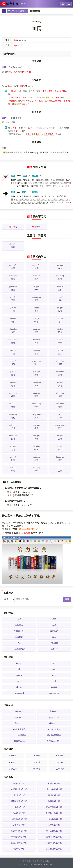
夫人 (32, 101)
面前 (13, 279)
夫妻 (55, 101)
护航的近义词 (19, 783)
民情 (36, 471)
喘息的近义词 (19, 849)
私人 (16, 72)
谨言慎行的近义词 (54, 789)
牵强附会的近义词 (19, 789)
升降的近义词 (19, 807)
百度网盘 (26, 533)
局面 (13, 300)
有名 (51, 91)
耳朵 (52, 134)
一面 (13, 311)
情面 (9, 72)
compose (54, 663)
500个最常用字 (19, 729)
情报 (60, 396)
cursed (54, 687)
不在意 (40, 101)
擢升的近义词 (54, 795)
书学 (54, 619)
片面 (13, 460)
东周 (12, 98)
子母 (63, 91)
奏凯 (58, 98)
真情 (13, 439)
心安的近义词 (54, 825)
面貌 (36, 364)
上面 (36, 300)
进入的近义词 (19, 795)
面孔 (13, 418)
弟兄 (30, 134)
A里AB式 (60, 756)
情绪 (60, 300)
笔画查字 (19, 717)
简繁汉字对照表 (54, 741)
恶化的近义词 (19, 825)
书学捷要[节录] (19, 649)
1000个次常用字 (19, 735)
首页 (11, 11)
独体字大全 (54, 723)
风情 (36, 439)
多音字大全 (54, 717)
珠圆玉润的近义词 (19, 831)
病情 (36, 428)
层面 (36, 418)
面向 (13, 343)
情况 (36, 268)
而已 (24, 104)
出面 (36, 460)
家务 (65, 101)
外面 (36, 343)
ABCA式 (60, 762)
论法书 (54, 649)
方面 (13, 268)
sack (19, 681)
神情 (36, 407)
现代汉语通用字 (54, 735)
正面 (60, 428)
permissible (54, 693)
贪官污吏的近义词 (19, 819)
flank (54, 681)
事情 (60, 268)
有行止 (19, 131)
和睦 (59, 101)
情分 (24, 72)
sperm (19, 675)
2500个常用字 (54, 729)
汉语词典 (22, 11)
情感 (36, 322)
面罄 (13, 247)
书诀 (19, 643)
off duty (19, 687)
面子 (31, 72)
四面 (60, 471)
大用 (15, 128)
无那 (59, 91)
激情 (13, 375)
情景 (60, 364)
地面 (60, 343)
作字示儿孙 (19, 631)
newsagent (19, 693)
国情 (36, 375)
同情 (13, 386)
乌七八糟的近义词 (54, 831)
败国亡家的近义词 (19, 843)
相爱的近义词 (54, 783)
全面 (13, 290)
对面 (13, 396)
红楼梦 (13, 101)
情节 (13, 364)
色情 (13, 471)
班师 (54, 98)
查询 (67, 599)
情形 (13, 332)
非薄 (38, 134)
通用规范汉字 (19, 741)
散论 (54, 637)
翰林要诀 (19, 625)
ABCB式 (37, 769)
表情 (60, 375)
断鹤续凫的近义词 (19, 801)
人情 (60, 439)
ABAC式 (37, 762)
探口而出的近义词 (54, 837)
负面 (60, 449)
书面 (60, 407)
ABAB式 (36, 756)
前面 (60, 322)
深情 (13, 428)
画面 (36, 396)
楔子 (29, 128)
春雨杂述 (54, 631)
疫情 (60, 386)
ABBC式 (13, 769)
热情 (36, 290)
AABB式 (13, 756)
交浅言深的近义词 (19, 837)
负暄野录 (19, 637)
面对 (36, 279)
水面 (13, 407)
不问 (49, 101)
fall (19, 669)
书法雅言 (54, 643)
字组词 (13, 227)
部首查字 (54, 711)
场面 (36, 386)
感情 (60, 279)
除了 (46, 134)
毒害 (44, 91)
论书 (19, 619)
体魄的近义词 (19, 813)
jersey (19, 663)
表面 (60, 354)
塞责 (20, 104)
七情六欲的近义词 (54, 819)
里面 (36, 311)
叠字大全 (19, 723)
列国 (16, 98)
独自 (41, 128)
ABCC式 (60, 769)
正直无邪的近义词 (54, 807)
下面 (13, 354)
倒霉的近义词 (54, 801)
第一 (24, 98)
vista (54, 675)
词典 (23, 4)
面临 (13, 322)
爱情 (60, 332)
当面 (60, 460)
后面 (36, 332)
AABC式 (13, 762)
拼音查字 (19, 711)
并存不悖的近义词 (54, 843)
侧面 (36, 449)
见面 (36, 354)
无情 (13, 449)
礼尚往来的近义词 (54, 813)
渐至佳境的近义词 (54, 849)
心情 (60, 311)
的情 (22, 86)
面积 (60, 290)
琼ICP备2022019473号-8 (44, 865)
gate (54, 669)
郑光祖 (14, 91)
